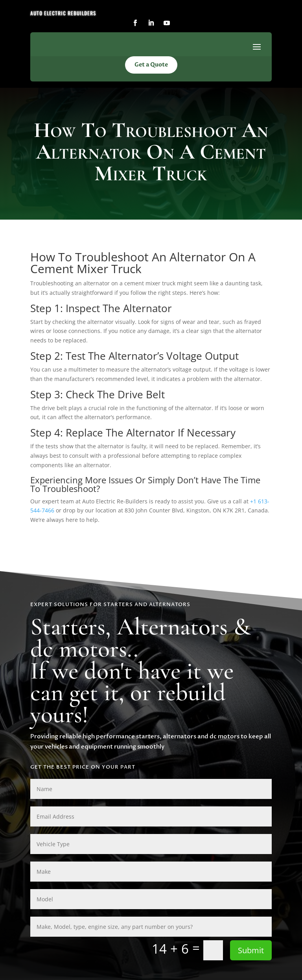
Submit (251, 950)
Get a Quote (151, 65)
